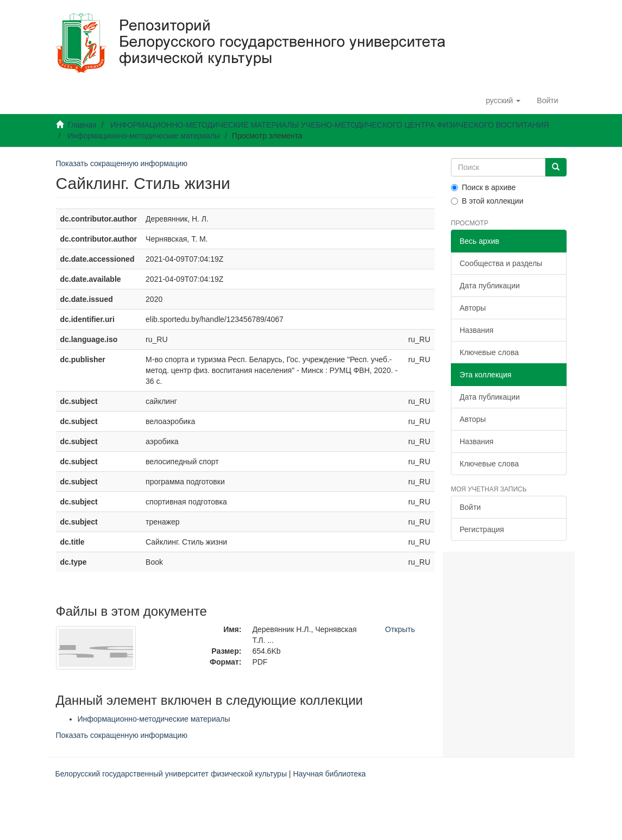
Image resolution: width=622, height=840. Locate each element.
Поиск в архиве (483, 187)
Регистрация (482, 529)
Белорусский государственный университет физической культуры (171, 774)
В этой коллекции (487, 201)
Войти (470, 507)
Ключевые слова (489, 352)
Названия (476, 330)
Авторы (473, 308)
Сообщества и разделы (501, 263)
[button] (503, 100)
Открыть (400, 629)
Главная (82, 125)
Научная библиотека (329, 774)
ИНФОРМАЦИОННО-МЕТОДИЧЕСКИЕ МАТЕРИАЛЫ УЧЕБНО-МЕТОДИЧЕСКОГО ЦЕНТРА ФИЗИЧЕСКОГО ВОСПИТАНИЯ (329, 125)
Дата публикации (490, 286)
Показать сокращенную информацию (122, 163)
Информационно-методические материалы (144, 136)
